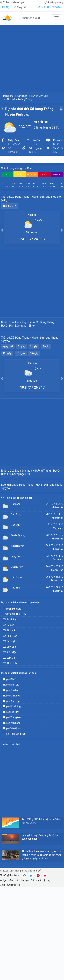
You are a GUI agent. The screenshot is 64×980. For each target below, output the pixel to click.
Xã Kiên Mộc (10, 745)
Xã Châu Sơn (10, 729)
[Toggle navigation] (56, 18)
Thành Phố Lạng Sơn (14, 827)
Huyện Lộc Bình (11, 805)
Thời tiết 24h (9, 206)
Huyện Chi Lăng (11, 789)
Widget (4, 973)
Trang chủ (8, 96)
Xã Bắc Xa (9, 718)
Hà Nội (6, 7)
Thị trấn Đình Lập (12, 702)
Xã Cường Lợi (10, 734)
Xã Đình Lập (10, 740)
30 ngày (34, 384)
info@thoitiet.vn (10, 969)
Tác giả (25, 973)
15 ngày (21, 384)
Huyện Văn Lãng (12, 816)
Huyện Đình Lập (40, 96)
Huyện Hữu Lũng (12, 799)
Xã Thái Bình (10, 756)
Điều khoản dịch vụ (40, 973)
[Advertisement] (32, 57)
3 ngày (22, 377)
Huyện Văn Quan (12, 821)
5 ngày (34, 377)
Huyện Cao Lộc (11, 783)
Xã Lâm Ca (9, 751)
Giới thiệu (14, 973)
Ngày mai (8, 377)
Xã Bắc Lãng (10, 713)
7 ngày (46, 377)
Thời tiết (37, 964)
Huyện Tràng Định (13, 810)
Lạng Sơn (22, 96)
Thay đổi (20, 7)
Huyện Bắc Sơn (11, 772)
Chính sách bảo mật (11, 978)
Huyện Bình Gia (11, 778)
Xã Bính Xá (9, 724)
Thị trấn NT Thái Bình (15, 707)
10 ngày (7, 384)
